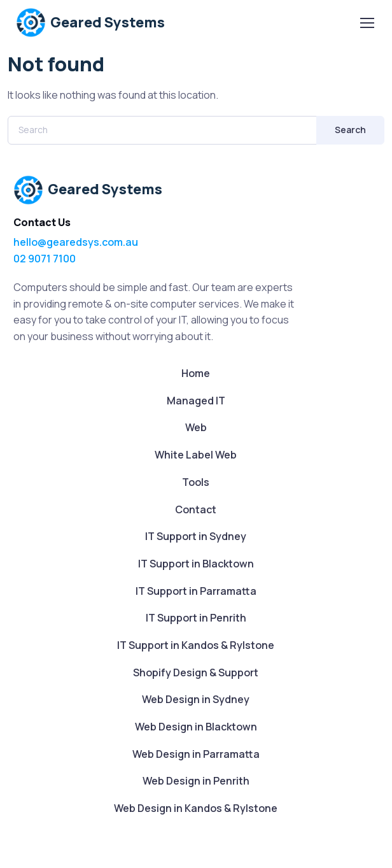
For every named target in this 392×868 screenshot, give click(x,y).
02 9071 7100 (45, 259)
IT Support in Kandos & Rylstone (196, 645)
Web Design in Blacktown (196, 727)
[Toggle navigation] (367, 23)
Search (350, 130)
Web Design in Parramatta (196, 754)
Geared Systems (90, 23)
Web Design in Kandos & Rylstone (196, 808)
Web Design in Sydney (196, 699)
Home (196, 373)
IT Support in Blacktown (196, 564)
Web (196, 427)
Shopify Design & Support (196, 672)
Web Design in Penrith (196, 781)
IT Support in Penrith (196, 618)
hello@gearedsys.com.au (76, 242)
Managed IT (196, 401)
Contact (196, 509)
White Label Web (196, 455)
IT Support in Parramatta (196, 591)
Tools (196, 482)
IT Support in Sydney (196, 536)
